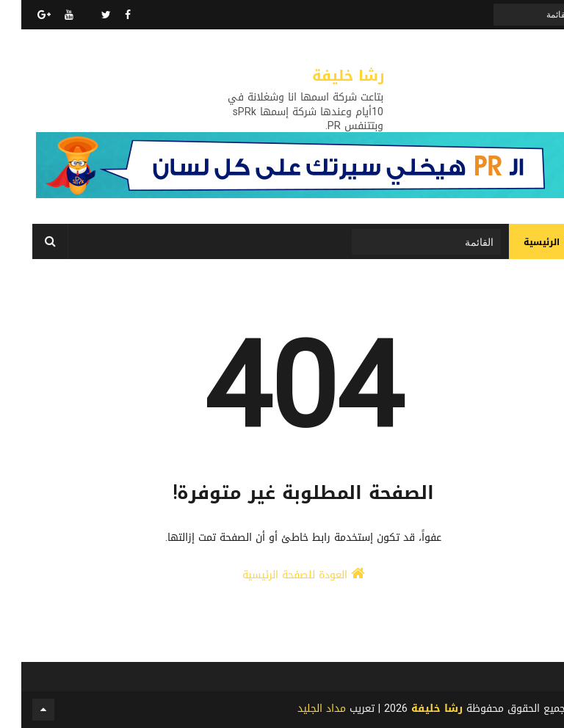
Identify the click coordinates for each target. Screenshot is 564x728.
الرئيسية (520, 242)
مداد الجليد (300, 709)
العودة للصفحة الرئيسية (282, 575)
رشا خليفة (327, 76)
